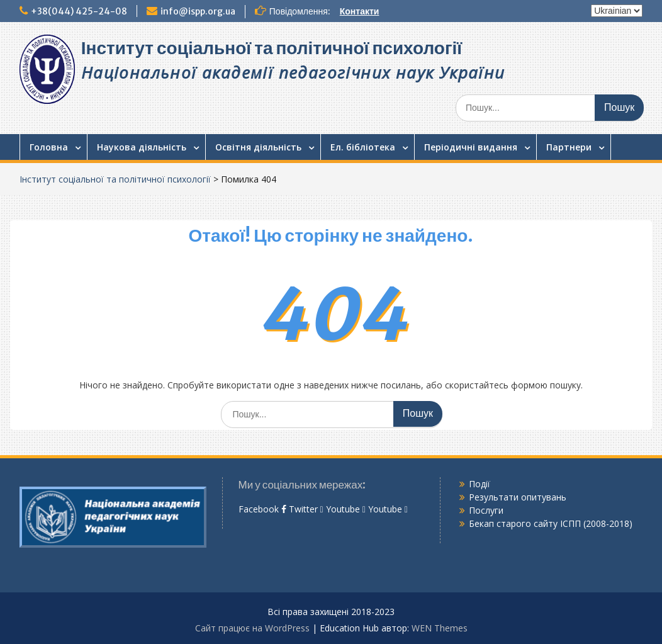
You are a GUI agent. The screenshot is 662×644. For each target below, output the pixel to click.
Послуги (486, 510)
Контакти (360, 11)
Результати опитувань (518, 497)
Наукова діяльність (142, 147)
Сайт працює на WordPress (252, 628)
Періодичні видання (471, 147)
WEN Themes (440, 628)
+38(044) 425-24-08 (79, 11)
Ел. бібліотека (363, 147)
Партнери (569, 147)
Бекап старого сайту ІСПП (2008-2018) (551, 523)
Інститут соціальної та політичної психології (272, 48)
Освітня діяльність (258, 147)
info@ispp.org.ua (198, 11)
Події (480, 484)
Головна (49, 147)
